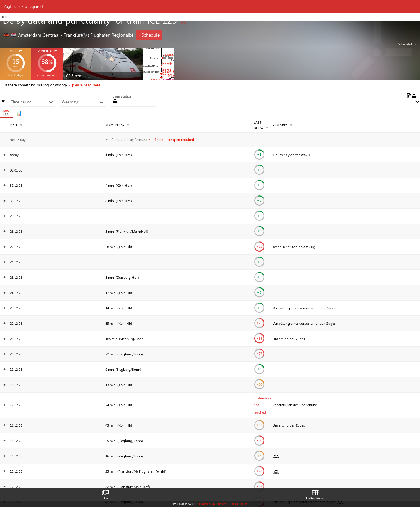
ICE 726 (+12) (170, 70)
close (6, 17)
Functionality (207, 504)
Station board (315, 493)
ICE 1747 (167, 63)
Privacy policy (239, 504)
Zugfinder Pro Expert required (171, 139)
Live (105, 493)
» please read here (85, 85)
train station (122, 96)
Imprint (223, 504)
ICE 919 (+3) (170, 55)
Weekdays (83, 102)
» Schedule (149, 35)
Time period (32, 102)
